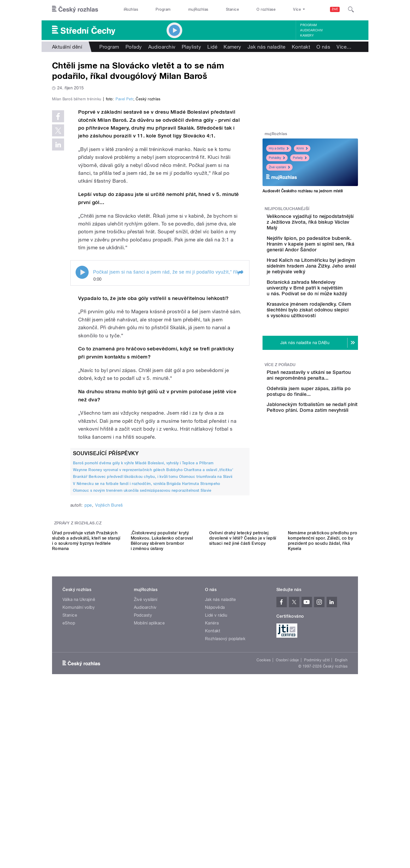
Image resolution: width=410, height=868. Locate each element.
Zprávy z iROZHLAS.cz (78, 634)
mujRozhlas (198, 9)
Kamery (307, 36)
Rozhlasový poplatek (225, 797)
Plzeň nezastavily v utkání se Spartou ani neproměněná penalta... (325, 424)
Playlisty (191, 47)
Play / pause (82, 383)
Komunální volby (79, 765)
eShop (69, 781)
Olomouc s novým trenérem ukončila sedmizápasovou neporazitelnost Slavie (142, 601)
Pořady (134, 47)
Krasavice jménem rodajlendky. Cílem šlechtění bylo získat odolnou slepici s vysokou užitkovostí (325, 350)
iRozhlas (131, 9)
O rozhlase (266, 9)
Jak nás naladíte (267, 47)
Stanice (232, 9)
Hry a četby (279, 148)
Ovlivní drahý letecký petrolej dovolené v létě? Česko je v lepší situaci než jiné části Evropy (243, 696)
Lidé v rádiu (216, 773)
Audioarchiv (311, 30)
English (341, 818)
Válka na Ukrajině (79, 757)
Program (163, 9)
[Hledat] (351, 9)
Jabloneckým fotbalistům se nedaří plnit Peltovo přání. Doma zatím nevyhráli (325, 474)
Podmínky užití (317, 818)
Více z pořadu (280, 410)
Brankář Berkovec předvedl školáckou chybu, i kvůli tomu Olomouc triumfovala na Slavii (153, 588)
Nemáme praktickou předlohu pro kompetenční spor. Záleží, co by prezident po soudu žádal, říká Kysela (323, 699)
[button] (240, 384)
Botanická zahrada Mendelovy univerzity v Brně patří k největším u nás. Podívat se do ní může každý (323, 317)
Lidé (212, 47)
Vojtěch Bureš (109, 616)
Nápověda (215, 765)
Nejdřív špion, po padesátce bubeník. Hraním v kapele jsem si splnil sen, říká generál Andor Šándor (323, 255)
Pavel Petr (124, 210)
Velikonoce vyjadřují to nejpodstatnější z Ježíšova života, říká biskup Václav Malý (326, 225)
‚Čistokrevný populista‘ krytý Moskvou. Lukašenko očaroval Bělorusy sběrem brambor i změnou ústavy (162, 699)
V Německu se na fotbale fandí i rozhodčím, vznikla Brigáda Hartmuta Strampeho (147, 594)
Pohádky (277, 158)
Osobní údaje (287, 818)
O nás (323, 47)
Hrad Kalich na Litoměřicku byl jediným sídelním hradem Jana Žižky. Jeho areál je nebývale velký (327, 286)
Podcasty (143, 773)
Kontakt (301, 47)
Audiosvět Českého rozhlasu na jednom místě (303, 191)
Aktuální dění (67, 47)
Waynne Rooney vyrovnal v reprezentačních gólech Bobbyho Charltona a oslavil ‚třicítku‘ (153, 581)
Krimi (302, 148)
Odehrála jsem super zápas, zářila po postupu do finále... (324, 447)
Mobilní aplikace (149, 781)
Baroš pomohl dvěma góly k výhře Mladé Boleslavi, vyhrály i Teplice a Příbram (143, 574)
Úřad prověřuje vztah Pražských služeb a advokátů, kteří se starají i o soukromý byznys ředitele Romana (86, 699)
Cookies (264, 818)
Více (344, 47)
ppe (88, 616)
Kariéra (212, 781)
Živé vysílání (279, 167)
